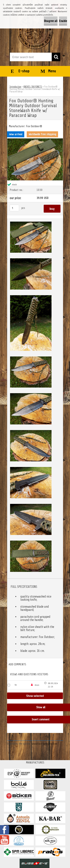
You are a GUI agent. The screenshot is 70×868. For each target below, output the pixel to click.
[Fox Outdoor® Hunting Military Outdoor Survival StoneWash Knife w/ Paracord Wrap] (35, 140)
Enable (63, 21)
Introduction (15, 87)
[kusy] (14, 208)
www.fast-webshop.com (44, 744)
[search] (56, 57)
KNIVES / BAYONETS (33, 87)
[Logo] (35, 31)
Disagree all (51, 21)
